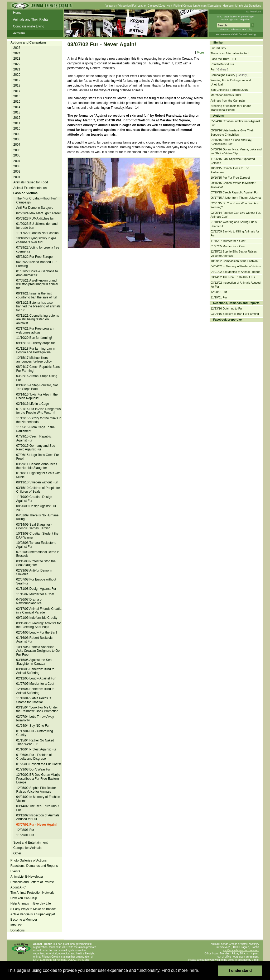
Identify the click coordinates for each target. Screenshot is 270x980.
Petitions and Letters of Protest (32, 882)
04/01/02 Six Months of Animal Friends (235, 272)
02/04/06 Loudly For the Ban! (37, 632)
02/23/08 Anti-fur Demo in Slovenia (34, 572)
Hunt (169, 6)
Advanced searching (242, 30)
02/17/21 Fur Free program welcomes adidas (35, 330)
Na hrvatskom (254, 12)
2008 (17, 139)
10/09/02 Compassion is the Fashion (234, 261)
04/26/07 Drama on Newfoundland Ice (30, 601)
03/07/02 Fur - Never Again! (37, 825)
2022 (17, 64)
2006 (17, 150)
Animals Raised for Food (31, 182)
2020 (17, 75)
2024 (17, 53)
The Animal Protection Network (32, 893)
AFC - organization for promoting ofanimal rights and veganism (236, 18)
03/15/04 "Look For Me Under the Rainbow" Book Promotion (37, 709)
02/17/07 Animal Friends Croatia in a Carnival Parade (39, 611)
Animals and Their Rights (31, 20)
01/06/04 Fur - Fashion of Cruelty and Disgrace (34, 757)
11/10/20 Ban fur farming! (34, 338)
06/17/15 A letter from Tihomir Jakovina (236, 198)
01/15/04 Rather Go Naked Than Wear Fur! (35, 742)
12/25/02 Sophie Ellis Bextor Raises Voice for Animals (36, 790)
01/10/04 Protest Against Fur (36, 749)
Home (17, 13)
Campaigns (215, 6)
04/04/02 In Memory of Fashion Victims (236, 266)
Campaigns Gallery (223, 75)
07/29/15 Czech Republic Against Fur (235, 192)
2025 (17, 48)
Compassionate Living (29, 26)
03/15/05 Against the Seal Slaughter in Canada (34, 662)
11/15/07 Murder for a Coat (35, 594)
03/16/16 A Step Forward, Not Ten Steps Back (37, 387)
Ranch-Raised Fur (222, 64)
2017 (17, 91)
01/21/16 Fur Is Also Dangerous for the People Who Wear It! (39, 411)
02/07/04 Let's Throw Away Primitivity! (35, 719)
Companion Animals (195, 6)
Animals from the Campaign (229, 101)
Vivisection (125, 6)
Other (17, 853)
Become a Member (24, 920)
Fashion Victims (26, 193)
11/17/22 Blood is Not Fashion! (38, 233)
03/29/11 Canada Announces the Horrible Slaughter (37, 466)
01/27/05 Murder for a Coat (35, 684)
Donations (255, 6)
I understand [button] (240, 971)
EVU (36, 960)
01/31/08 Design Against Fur (36, 589)
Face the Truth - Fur (223, 59)
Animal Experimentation (30, 188)
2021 (17, 69)
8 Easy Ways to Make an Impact (33, 909)
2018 (17, 85)
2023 (17, 59)
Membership (230, 6)
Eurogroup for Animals (53, 960)
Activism (19, 33)
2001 (17, 177)
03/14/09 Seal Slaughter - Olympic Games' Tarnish (34, 526)
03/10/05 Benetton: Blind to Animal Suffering (35, 671)
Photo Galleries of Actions (29, 860)
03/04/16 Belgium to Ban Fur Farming (235, 314)
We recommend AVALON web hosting (236, 34)
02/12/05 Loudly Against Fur (36, 678)
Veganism (111, 6)
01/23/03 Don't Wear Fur (34, 769)
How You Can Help (24, 898)
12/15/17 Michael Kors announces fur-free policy (34, 360)
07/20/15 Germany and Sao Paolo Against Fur (36, 448)
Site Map (224, 30)
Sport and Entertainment (31, 843)
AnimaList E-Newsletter (27, 877)
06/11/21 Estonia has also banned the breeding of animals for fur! (38, 306)
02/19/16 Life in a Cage (33, 404)
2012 (17, 118)
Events (15, 871)
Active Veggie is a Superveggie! (33, 914)
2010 (17, 129)
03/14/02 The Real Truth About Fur (233, 277)
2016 (17, 96)
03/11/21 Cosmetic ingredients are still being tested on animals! (38, 319)
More (200, 53)
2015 (17, 102)
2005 (17, 155)
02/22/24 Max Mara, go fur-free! (39, 213)
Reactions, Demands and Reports (34, 866)
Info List (243, 6)
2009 (17, 134)
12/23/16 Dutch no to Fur (227, 308)
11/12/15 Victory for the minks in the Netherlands (39, 420)
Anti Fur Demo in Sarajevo (35, 208)
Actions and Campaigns (29, 42)
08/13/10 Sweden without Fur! (37, 482)
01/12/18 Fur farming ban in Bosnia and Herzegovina (36, 350)
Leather (142, 6)
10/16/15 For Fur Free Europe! (230, 178)
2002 (17, 172)
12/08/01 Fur (25, 830)
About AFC (18, 887)
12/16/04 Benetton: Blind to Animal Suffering (35, 691)
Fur (134, 6)
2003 (17, 166)
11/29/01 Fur (25, 835)
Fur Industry (218, 48)
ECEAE (72, 960)
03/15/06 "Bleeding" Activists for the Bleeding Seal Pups (39, 625)
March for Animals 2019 (226, 95)
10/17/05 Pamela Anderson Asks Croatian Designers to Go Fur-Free (38, 651)
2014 (17, 107)
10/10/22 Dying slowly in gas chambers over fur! (36, 240)
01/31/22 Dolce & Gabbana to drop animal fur (37, 273)
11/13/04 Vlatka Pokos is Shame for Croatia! (34, 700)
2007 (17, 145)
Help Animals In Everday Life (31, 903)
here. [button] (194, 970)
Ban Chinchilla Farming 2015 (229, 90)
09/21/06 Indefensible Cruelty (37, 618)
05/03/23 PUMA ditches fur (35, 218)
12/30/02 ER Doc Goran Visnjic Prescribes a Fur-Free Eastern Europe (38, 779)
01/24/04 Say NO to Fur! (33, 726)
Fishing (178, 6)
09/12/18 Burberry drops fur (36, 343)
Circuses (153, 6)
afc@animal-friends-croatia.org (241, 950)
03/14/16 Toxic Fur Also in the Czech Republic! (37, 396)
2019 (17, 80)
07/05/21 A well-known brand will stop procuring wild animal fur (37, 284)
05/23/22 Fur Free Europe (35, 257)
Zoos (162, 6)
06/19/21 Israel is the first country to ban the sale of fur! (37, 295)
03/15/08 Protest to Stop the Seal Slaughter (36, 563)
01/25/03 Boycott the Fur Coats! (39, 764)
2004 (17, 161)
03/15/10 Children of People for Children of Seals (38, 490)
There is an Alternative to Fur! (230, 53)
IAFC (81, 960)
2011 (17, 123)
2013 (17, 112)
